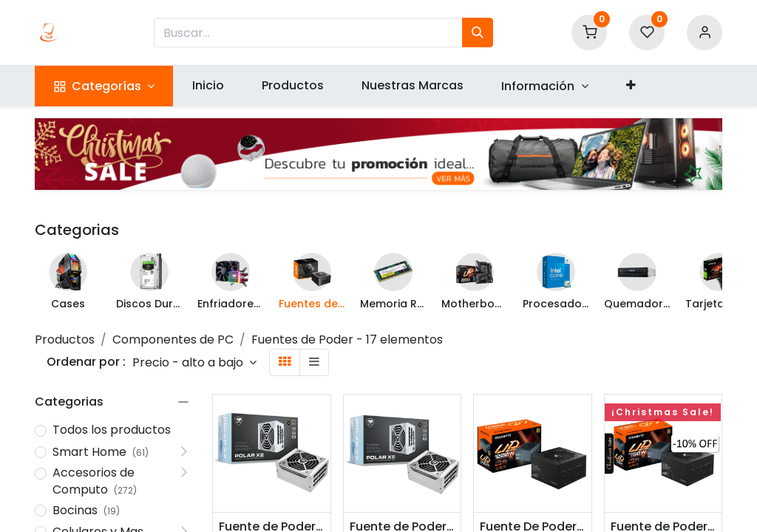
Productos (65, 340)
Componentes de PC (173, 340)
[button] (631, 86)
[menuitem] (208, 86)
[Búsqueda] (478, 33)
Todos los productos (112, 430)
